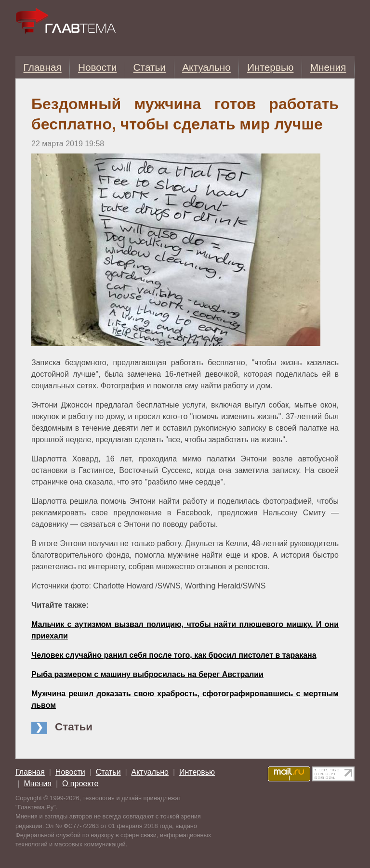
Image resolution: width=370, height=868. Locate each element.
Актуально (206, 67)
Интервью (270, 67)
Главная (43, 67)
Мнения (328, 67)
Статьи (150, 67)
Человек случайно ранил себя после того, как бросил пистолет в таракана (174, 655)
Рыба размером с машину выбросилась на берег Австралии (147, 674)
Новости (98, 67)
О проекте (80, 784)
